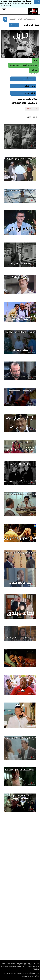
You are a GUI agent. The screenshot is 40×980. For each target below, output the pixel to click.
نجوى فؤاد (30, 86)
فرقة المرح (30, 93)
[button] (34, 70)
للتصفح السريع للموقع (31, 25)
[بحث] (5, 19)
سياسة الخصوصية (23, 973)
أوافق (37, 2)
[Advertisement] (20, 889)
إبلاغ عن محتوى (28, 976)
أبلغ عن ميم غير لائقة (32, 109)
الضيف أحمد (29, 79)
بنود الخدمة (35, 973)
